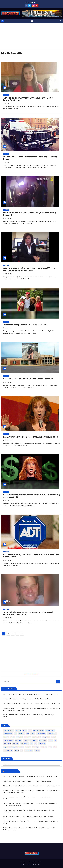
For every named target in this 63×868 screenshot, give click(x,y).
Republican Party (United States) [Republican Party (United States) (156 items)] (14, 747)
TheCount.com (11, 771)
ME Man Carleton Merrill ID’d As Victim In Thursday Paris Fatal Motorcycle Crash (31, 703)
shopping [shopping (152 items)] (35, 747)
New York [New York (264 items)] (16, 744)
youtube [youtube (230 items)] (37, 750)
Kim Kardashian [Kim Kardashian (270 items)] (8, 740)
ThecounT (6, 95)
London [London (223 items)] (26, 740)
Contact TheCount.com (34, 865)
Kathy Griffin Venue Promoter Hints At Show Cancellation (30, 437)
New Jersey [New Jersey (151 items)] (7, 744)
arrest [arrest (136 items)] (25, 730)
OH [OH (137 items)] (36, 744)
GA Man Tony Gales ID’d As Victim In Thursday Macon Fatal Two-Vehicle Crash (31, 694)
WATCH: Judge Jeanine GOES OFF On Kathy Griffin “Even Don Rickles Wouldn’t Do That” (30, 269)
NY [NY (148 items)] (32, 744)
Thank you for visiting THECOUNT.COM (32, 862)
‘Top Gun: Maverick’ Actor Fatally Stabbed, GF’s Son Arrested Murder (27, 699)
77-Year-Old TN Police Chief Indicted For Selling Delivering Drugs (30, 158)
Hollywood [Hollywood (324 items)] (19, 737)
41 (17, 634)
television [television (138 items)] (43, 747)
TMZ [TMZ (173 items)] (55, 747)
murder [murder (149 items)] (51, 740)
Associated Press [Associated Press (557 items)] (39, 730)
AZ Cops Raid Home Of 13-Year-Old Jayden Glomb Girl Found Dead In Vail (28, 99)
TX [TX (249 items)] (22, 750)
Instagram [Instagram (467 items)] (28, 737)
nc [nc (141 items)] (56, 740)
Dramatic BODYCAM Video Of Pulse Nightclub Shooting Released (29, 214)
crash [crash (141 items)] (33, 734)
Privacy (23, 865)
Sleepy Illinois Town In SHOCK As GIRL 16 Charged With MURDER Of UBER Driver (29, 613)
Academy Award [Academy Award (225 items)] (9, 730)
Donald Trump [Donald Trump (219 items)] (41, 734)
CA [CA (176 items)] (15, 734)
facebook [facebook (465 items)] (50, 734)
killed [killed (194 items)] (54, 737)
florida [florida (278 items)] (6, 737)
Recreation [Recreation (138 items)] (42, 744)
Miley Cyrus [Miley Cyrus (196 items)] (43, 740)
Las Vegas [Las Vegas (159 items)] (18, 740)
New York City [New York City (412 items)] (25, 744)
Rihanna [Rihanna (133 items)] (28, 747)
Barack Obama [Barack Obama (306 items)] (50, 730)
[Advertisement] (31, 36)
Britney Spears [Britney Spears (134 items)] (8, 734)
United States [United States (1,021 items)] (29, 750)
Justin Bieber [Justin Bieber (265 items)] (37, 737)
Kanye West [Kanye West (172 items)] (46, 737)
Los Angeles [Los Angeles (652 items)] (34, 740)
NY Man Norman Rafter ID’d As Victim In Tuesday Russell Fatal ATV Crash (29, 817)
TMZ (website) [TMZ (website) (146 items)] (8, 750)
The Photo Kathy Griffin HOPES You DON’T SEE (25, 325)
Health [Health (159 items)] (12, 737)
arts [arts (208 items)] (30, 730)
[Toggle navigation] (32, 21)
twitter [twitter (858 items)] (17, 750)
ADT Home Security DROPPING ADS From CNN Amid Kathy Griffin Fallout (31, 556)
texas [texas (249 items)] (50, 747)
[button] (60, 21)
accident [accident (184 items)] (18, 730)
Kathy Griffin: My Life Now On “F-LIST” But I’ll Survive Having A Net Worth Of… (31, 496)
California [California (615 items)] (21, 734)
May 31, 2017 (8, 104)
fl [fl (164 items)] (56, 734)
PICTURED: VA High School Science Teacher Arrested (28, 379)
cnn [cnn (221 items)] (28, 734)
